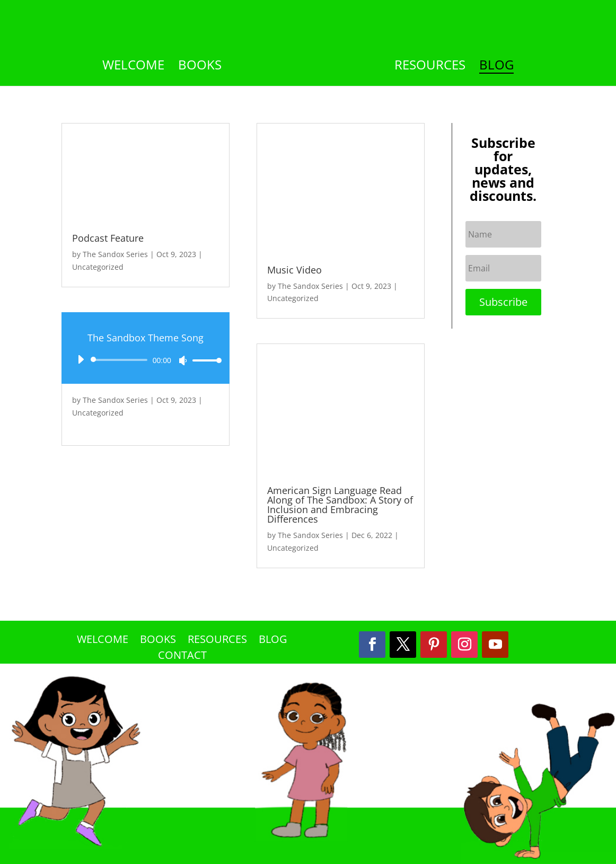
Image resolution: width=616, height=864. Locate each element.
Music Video (294, 270)
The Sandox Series (115, 254)
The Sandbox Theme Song (146, 338)
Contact (182, 657)
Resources (430, 67)
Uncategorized (98, 267)
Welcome (133, 67)
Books (200, 67)
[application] (146, 360)
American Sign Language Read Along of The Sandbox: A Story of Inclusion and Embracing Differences (340, 505)
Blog (496, 67)
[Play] (81, 359)
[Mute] (183, 360)
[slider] (121, 360)
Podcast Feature (108, 238)
